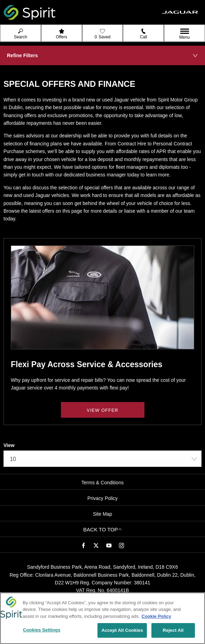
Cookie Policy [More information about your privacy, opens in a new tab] (156, 617)
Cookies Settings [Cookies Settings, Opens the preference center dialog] (42, 631)
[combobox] (102, 459)
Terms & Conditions (102, 483)
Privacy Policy (102, 498)
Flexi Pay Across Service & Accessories (87, 364)
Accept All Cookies (122, 631)
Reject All (173, 631)
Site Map (102, 514)
